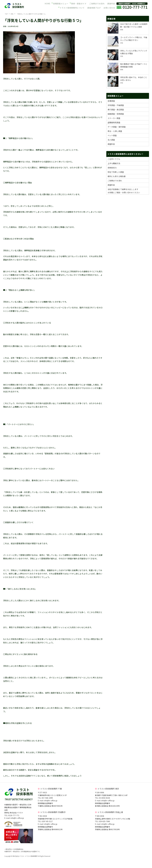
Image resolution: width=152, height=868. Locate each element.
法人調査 (111, 140)
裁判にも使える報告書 (117, 176)
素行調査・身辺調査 (116, 110)
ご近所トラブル (114, 159)
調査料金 (111, 4)
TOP (6, 14)
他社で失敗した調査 (116, 172)
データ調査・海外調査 (117, 127)
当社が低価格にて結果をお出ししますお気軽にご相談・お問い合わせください (124, 191)
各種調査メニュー (61, 4)
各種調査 (111, 101)
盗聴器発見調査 (114, 122)
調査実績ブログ (94, 7)
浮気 (12, 14)
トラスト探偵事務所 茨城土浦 (110, 812)
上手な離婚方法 (114, 163)
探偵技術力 (112, 168)
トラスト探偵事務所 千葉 (51, 789)
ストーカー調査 (114, 118)
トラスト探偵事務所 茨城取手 (53, 812)
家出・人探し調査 (115, 131)
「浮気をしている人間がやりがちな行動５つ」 (31, 14)
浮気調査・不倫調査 (116, 105)
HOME (47, 4)
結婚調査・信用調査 (116, 114)
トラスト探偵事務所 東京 (108, 789)
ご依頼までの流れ (97, 4)
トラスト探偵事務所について (72, 7)
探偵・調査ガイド (79, 4)
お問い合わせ (109, 7)
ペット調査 (112, 135)
